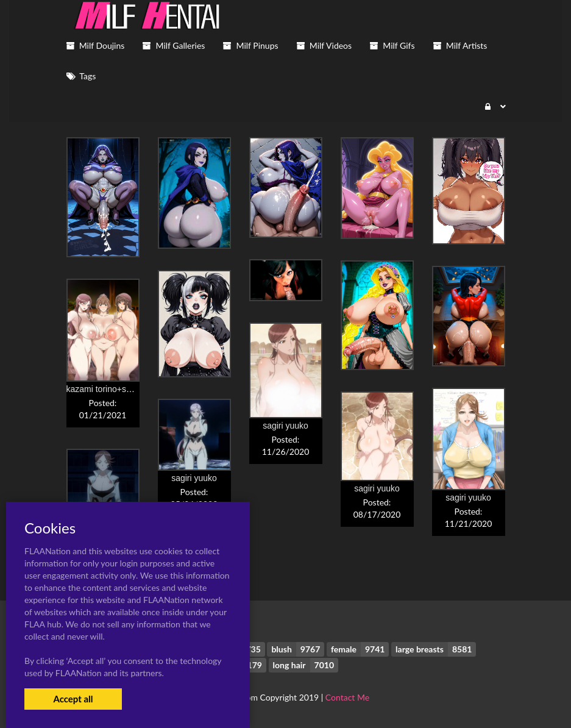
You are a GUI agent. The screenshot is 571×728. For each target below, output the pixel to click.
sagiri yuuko (285, 426)
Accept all (73, 699)
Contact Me (347, 697)
